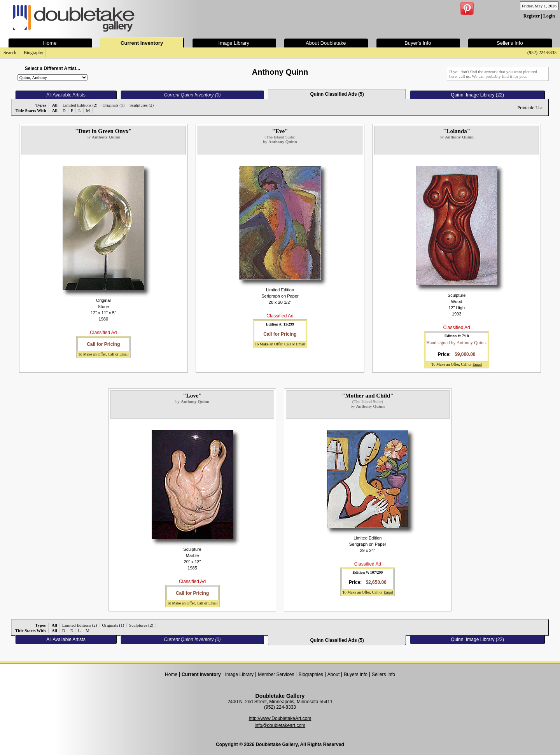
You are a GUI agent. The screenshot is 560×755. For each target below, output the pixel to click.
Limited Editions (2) (80, 105)
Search (10, 53)
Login (549, 16)
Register (532, 16)
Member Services (276, 674)
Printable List (530, 108)
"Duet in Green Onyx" (103, 131)
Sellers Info (383, 674)
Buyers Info (356, 674)
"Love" (192, 396)
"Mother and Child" (367, 396)
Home (171, 674)
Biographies (311, 674)
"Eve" (280, 131)
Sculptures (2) (142, 105)
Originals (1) (114, 105)
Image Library (239, 674)
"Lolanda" (457, 131)
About (333, 674)
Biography (34, 53)
